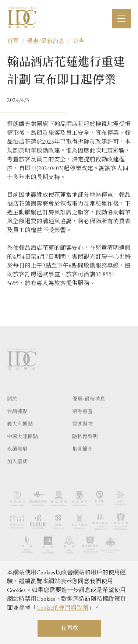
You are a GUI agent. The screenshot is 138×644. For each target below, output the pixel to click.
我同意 (69, 628)
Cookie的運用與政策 (62, 608)
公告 (78, 41)
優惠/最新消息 (46, 41)
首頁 (13, 41)
